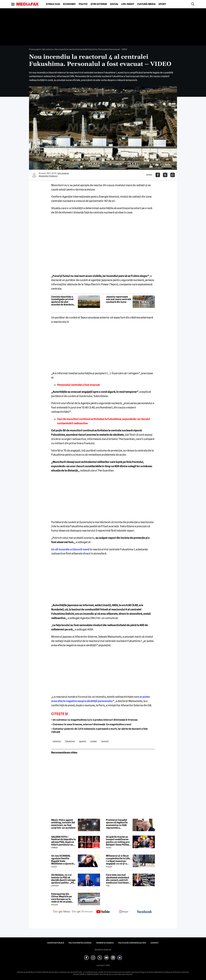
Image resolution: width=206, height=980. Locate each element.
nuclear (94, 741)
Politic (83, 4)
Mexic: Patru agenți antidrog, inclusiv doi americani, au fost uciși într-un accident (63, 824)
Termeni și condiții (105, 943)
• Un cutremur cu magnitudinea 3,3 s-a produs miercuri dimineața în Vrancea (94, 720)
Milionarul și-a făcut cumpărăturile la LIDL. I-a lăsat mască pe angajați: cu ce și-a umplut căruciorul (118, 860)
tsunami (105, 741)
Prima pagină (35, 49)
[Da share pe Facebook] (158, 175)
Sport (162, 4)
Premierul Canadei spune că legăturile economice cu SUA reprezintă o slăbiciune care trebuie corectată (117, 824)
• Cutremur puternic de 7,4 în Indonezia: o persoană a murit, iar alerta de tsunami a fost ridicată (99, 730)
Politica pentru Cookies (80, 943)
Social (114, 4)
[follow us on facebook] (144, 912)
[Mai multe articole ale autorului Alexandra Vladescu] (34, 175)
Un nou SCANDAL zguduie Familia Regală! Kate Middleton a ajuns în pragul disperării (62, 860)
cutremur (57, 741)
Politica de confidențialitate (132, 943)
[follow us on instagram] (124, 912)
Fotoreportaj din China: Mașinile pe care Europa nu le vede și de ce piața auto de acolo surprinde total (61, 898)
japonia (83, 741)
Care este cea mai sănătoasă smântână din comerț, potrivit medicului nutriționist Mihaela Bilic (118, 879)
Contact (155, 943)
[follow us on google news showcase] (82, 912)
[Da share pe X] (165, 175)
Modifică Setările (103, 950)
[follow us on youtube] (103, 912)
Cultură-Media (146, 4)
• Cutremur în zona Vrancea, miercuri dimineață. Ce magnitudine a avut (91, 724)
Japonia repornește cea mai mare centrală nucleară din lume (118, 299)
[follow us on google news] (62, 912)
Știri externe (99, 4)
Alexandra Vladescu (48, 176)
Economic (69, 4)
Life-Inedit (128, 4)
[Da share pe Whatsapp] (173, 175)
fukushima (70, 741)
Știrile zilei (53, 4)
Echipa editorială (56, 943)
